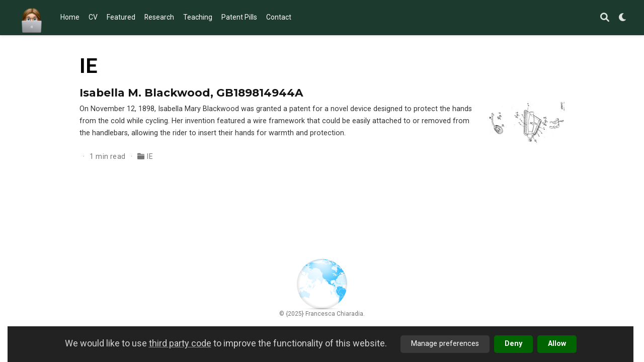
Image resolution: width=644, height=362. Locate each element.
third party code (180, 343)
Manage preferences (445, 344)
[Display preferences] (623, 18)
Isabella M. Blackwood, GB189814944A (191, 93)
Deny (513, 344)
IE (150, 156)
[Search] (605, 18)
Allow (557, 344)
